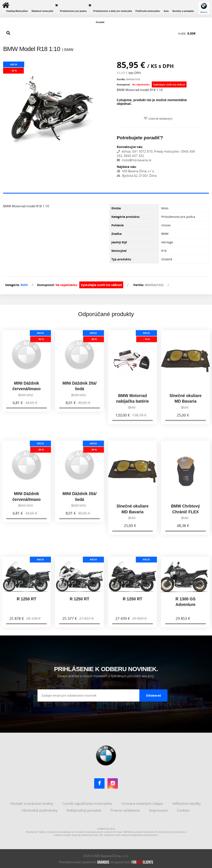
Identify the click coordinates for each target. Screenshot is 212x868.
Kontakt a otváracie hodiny (32, 803)
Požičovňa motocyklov (148, 11)
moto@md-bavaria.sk (134, 160)
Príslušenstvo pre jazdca (73, 11)
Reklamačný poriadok (84, 810)
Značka (116, 234)
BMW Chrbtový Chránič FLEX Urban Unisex (185, 515)
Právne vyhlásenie (126, 810)
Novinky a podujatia (183, 11)
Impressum (159, 810)
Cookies (184, 810)
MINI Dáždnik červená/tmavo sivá (27, 392)
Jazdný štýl (119, 242)
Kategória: (12, 285)
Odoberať (154, 695)
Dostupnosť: (124, 84)
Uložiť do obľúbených (160, 119)
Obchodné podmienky (40, 810)
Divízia (116, 208)
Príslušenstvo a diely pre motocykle (113, 11)
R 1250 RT (26, 602)
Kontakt (100, 22)
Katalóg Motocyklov (17, 11)
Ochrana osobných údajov (143, 803)
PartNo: (121, 79)
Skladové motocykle (42, 11)
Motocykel (119, 251)
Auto (166, 11)
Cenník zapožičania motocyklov (88, 803)
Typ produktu (121, 259)
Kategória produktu (125, 217)
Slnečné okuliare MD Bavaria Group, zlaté (186, 404)
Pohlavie (117, 225)
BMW (24, 285)
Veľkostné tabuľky (187, 803)
